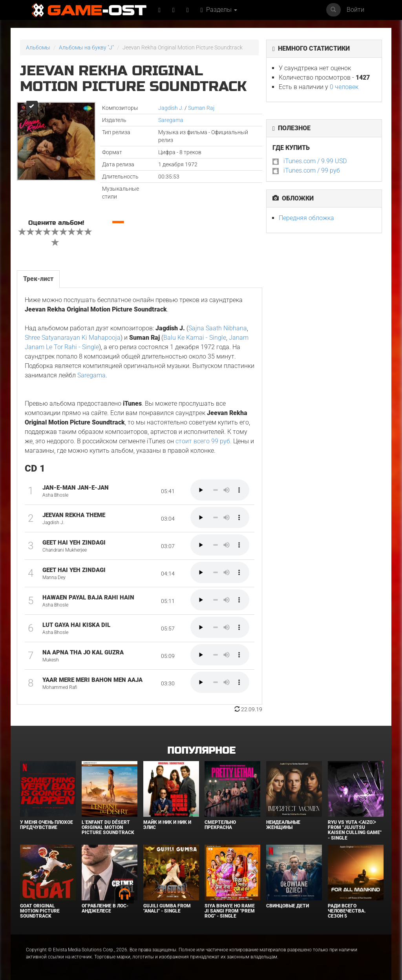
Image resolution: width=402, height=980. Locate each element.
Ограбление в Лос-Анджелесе (105, 908)
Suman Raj (201, 108)
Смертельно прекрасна (220, 825)
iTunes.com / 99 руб (312, 170)
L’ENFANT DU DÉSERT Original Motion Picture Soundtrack (108, 827)
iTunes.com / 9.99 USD (315, 161)
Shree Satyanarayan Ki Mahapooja (73, 338)
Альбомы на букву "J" (86, 47)
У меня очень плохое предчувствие (47, 825)
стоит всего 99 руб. (204, 441)
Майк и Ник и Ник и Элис (167, 825)
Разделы (219, 10)
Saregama (171, 120)
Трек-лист (38, 279)
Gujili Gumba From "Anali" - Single (167, 908)
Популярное (201, 751)
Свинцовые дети (288, 906)
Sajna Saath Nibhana (218, 328)
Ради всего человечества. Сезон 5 (347, 911)
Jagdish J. (171, 108)
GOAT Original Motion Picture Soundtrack (40, 911)
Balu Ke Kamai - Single (195, 338)
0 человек (344, 87)
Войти (355, 10)
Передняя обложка (306, 218)
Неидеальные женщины (283, 825)
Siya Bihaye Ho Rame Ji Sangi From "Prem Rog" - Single (230, 911)
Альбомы (38, 47)
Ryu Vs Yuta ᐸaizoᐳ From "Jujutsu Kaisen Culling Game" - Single (355, 830)
